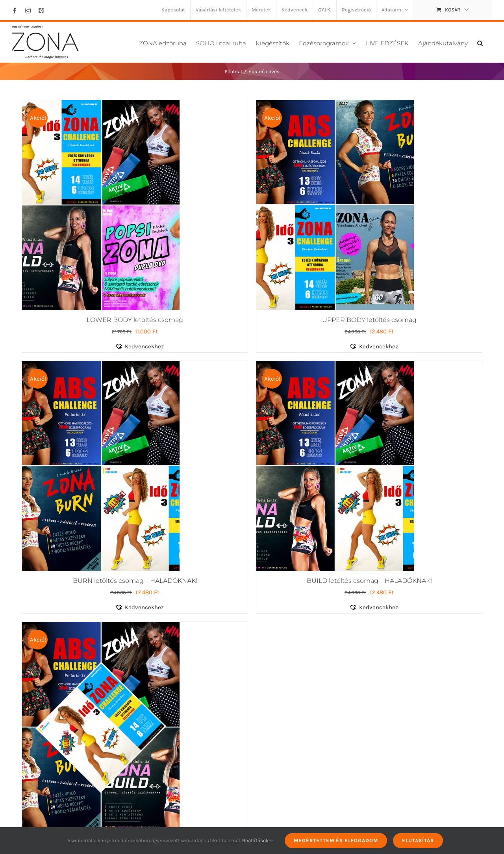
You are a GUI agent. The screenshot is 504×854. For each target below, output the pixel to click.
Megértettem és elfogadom (336, 840)
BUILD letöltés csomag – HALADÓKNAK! (369, 581)
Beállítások (258, 840)
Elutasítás (418, 840)
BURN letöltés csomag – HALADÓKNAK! (135, 581)
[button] (480, 42)
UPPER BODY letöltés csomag (369, 320)
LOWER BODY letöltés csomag (135, 320)
